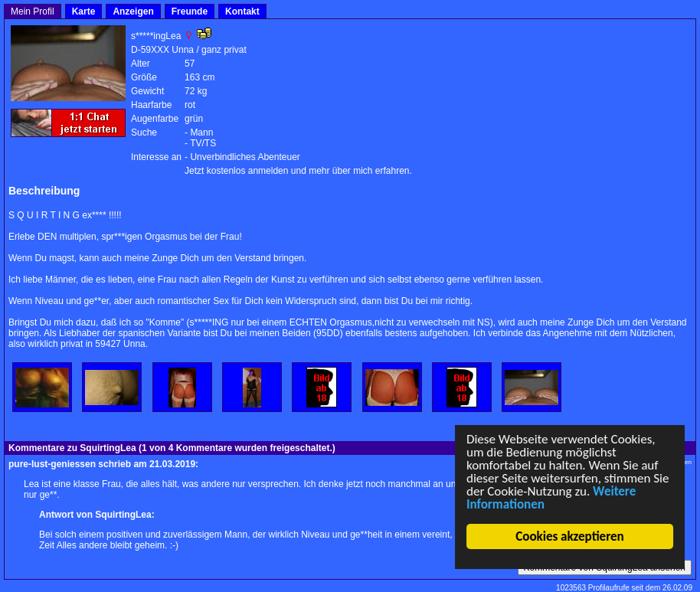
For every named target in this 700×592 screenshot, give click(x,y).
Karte (84, 11)
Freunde (190, 11)
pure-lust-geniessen (52, 464)
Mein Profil (33, 11)
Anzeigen (133, 11)
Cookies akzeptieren (570, 536)
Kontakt (242, 11)
